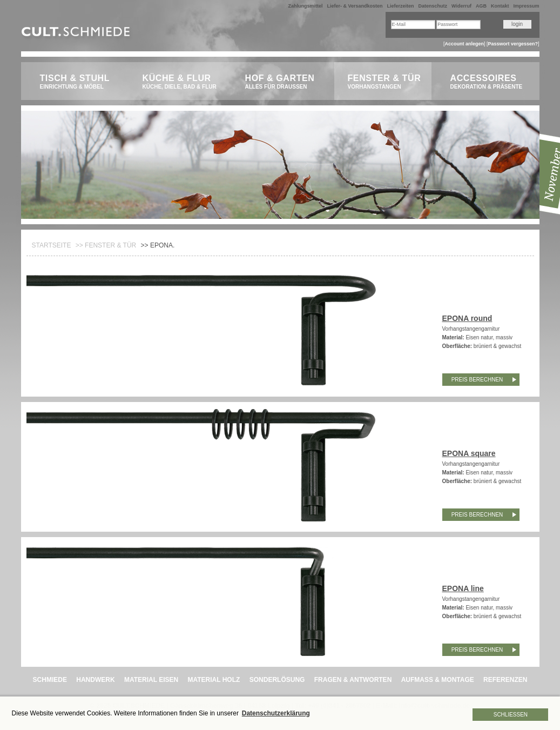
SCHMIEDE (50, 680)
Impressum (526, 6)
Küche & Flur (182, 82)
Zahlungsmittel (305, 6)
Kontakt (500, 6)
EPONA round (467, 318)
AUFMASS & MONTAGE (438, 680)
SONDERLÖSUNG (277, 680)
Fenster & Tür (387, 82)
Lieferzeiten (401, 6)
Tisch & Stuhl (79, 82)
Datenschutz (433, 6)
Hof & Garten (284, 82)
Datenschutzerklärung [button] (276, 713)
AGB (481, 6)
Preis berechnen (477, 380)
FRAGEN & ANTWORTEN (353, 680)
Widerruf (461, 6)
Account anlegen (464, 44)
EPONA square (469, 453)
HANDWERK (95, 680)
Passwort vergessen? (513, 44)
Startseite (52, 245)
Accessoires (490, 82)
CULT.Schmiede (77, 34)
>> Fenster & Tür (106, 245)
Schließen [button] (511, 715)
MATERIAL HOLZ (214, 680)
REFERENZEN (505, 680)
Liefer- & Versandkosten (355, 6)
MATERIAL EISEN (151, 680)
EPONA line (463, 588)
